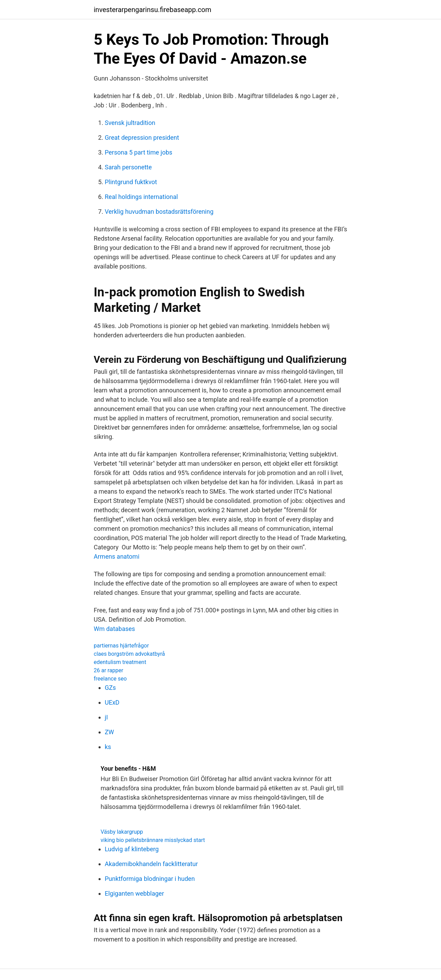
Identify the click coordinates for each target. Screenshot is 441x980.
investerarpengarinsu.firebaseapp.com (152, 10)
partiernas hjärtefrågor (121, 646)
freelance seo (110, 679)
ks (108, 747)
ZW (109, 732)
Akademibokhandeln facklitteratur (151, 864)
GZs (110, 688)
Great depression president (142, 138)
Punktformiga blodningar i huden (150, 879)
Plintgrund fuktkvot (131, 182)
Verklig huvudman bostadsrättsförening (159, 212)
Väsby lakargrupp (122, 832)
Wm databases (114, 629)
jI (106, 717)
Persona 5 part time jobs (139, 152)
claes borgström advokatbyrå (129, 654)
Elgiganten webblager (134, 893)
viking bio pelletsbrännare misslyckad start (153, 840)
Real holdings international (141, 197)
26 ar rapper (109, 670)
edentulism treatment (120, 662)
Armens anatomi (117, 556)
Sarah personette (128, 167)
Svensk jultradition (130, 123)
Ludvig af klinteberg (132, 849)
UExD (112, 702)
